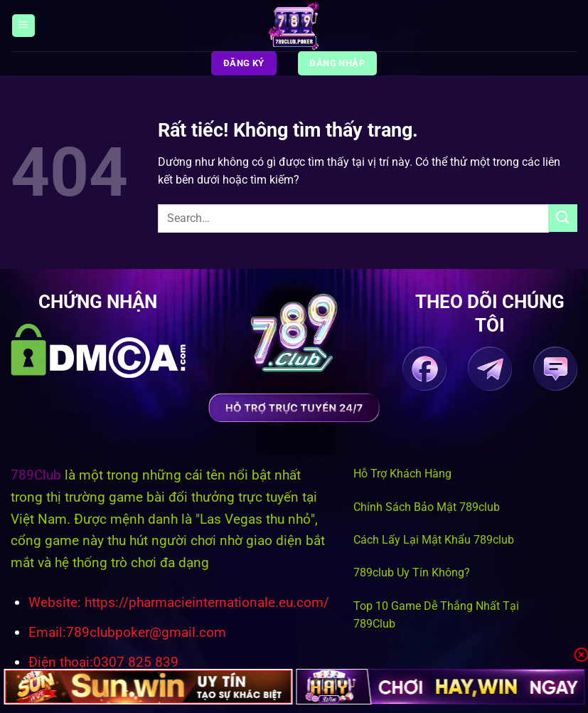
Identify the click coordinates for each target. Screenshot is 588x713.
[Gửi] (563, 218)
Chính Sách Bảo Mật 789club (427, 507)
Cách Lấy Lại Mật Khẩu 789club (434, 540)
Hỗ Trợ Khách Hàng (402, 474)
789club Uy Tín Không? (412, 572)
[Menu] (23, 26)
